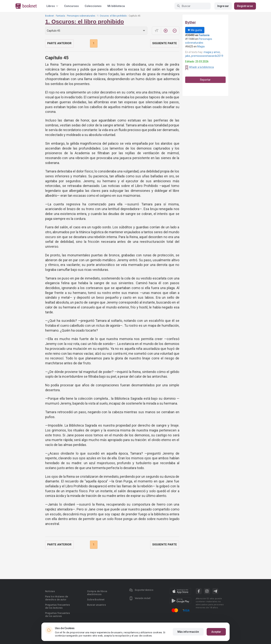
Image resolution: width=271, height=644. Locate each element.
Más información (188, 632)
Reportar (205, 80)
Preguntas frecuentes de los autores (57, 615)
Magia (201, 46)
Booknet (49, 16)
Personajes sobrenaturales (81, 16)
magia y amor (212, 52)
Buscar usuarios (96, 605)
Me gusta (195, 30)
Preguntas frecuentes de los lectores (57, 606)
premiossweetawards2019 (207, 56)
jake (188, 56)
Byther (191, 22)
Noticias (50, 591)
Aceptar (216, 632)
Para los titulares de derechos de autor (57, 598)
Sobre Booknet (96, 600)
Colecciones (93, 6)
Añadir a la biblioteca (201, 67)
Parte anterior (59, 43)
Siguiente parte (165, 43)
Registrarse (245, 6)
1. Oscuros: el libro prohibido (112, 16)
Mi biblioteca (116, 6)
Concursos (71, 6)
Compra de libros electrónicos (97, 593)
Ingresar (223, 6)
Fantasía (60, 16)
